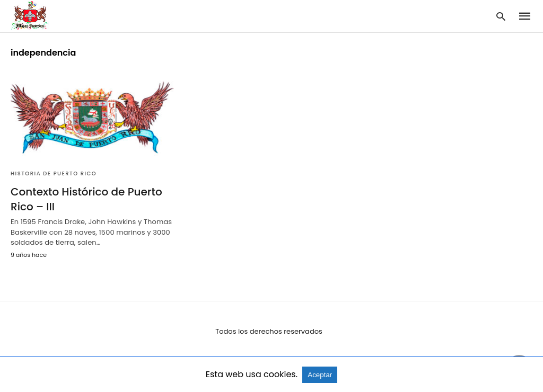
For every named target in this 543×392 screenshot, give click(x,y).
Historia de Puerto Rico (54, 173)
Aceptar (320, 375)
